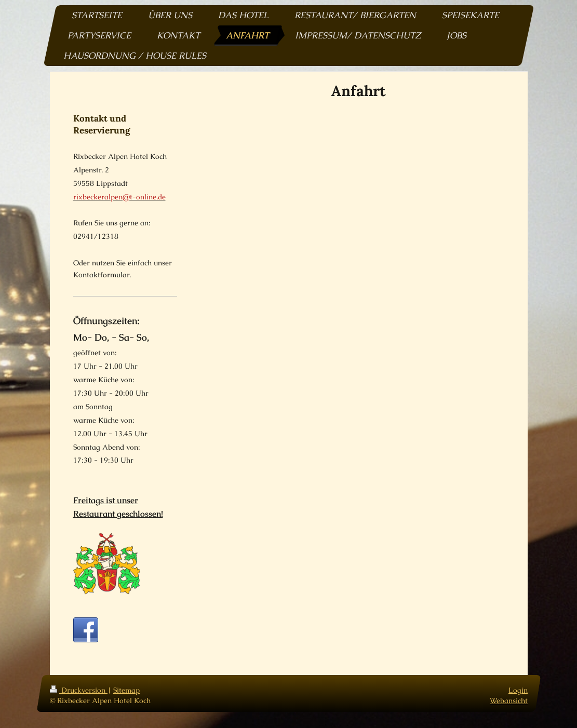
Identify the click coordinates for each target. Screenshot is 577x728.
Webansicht (509, 700)
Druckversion (79, 690)
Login (518, 690)
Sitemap (126, 690)
